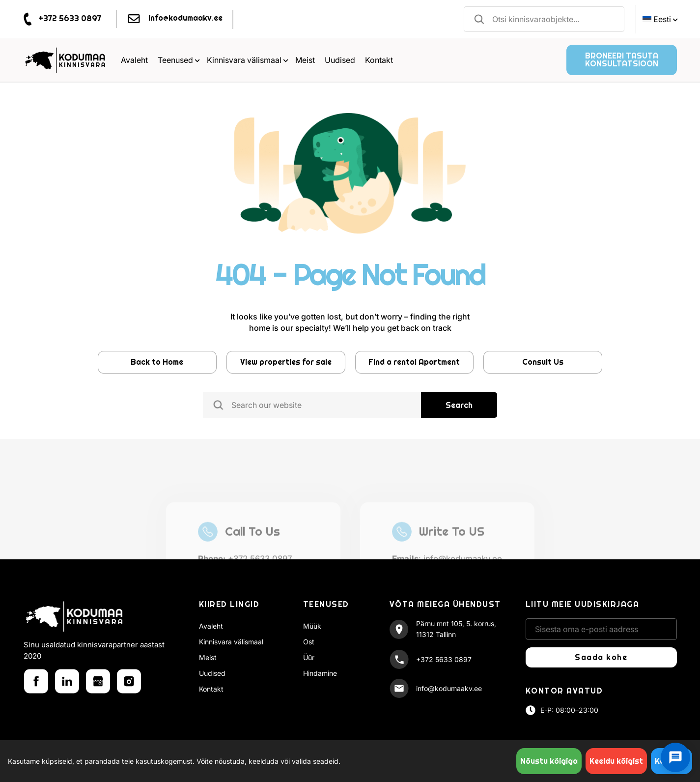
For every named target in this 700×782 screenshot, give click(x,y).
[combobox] (544, 19)
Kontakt (379, 60)
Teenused (179, 60)
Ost (309, 642)
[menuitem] (659, 19)
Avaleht (134, 60)
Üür (309, 657)
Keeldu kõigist (616, 761)
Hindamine (320, 673)
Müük (312, 626)
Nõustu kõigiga (549, 761)
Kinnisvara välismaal (248, 60)
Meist (305, 60)
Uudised (340, 60)
